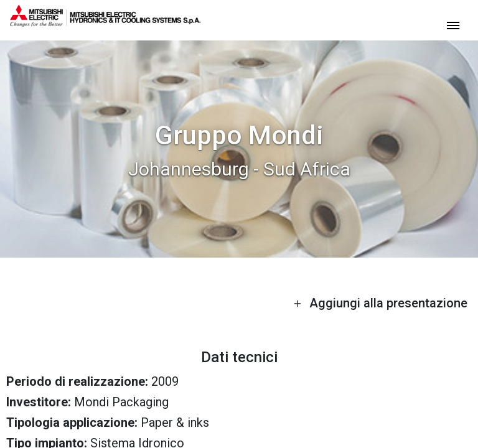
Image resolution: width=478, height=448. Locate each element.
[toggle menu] (453, 25)
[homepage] (105, 22)
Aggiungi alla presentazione (380, 303)
